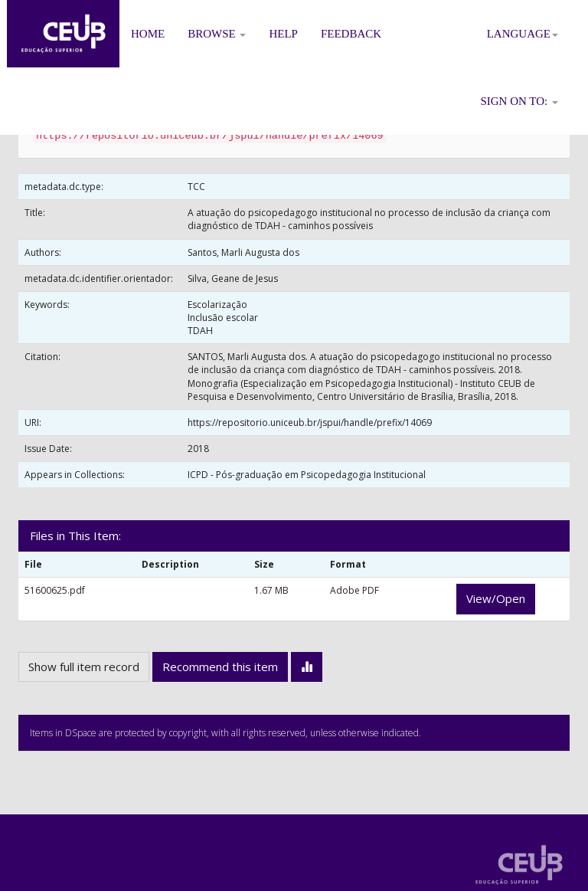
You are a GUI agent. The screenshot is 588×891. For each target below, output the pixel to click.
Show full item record (84, 667)
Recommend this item (220, 667)
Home (148, 34)
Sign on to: (519, 101)
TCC (196, 187)
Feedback (351, 34)
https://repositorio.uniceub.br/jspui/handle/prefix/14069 (310, 423)
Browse (217, 34)
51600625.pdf (55, 590)
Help (283, 34)
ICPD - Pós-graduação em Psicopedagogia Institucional (307, 475)
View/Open (496, 598)
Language (523, 34)
